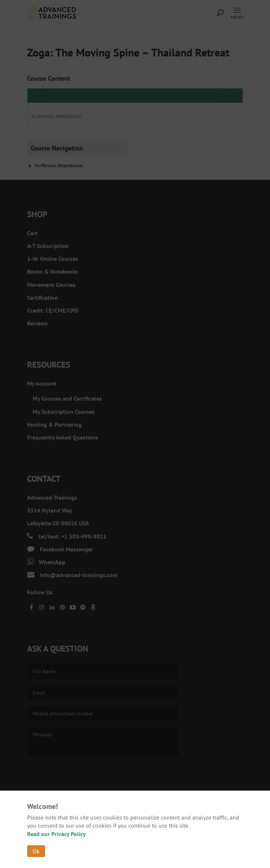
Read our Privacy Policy (56, 834)
